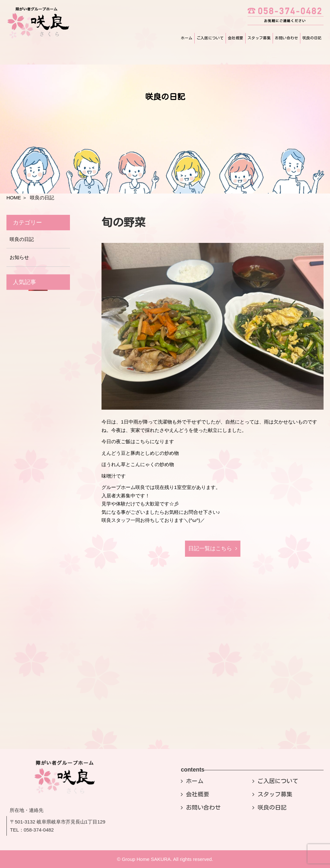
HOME (14, 198)
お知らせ (19, 257)
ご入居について (210, 38)
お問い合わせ (286, 38)
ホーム (187, 38)
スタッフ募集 (259, 38)
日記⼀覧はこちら (210, 549)
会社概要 (236, 38)
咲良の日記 (312, 38)
